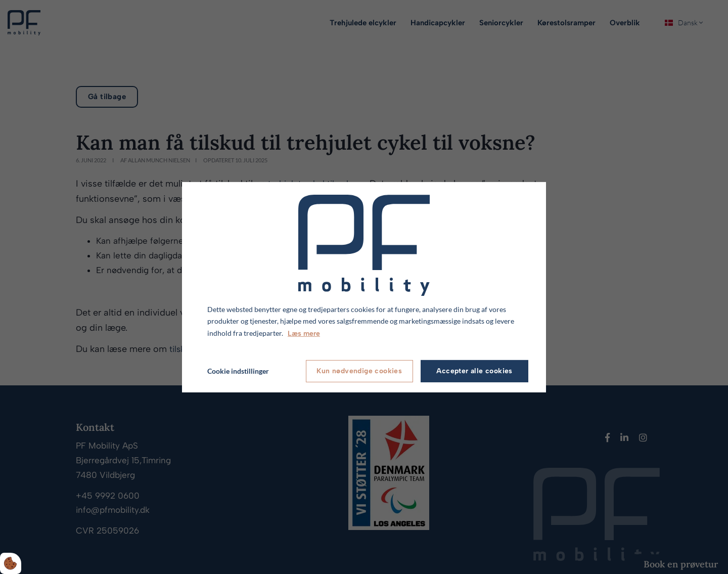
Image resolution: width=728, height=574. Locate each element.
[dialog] (364, 287)
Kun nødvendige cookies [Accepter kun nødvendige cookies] (359, 371)
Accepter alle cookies (474, 371)
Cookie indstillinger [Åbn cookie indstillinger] (238, 371)
